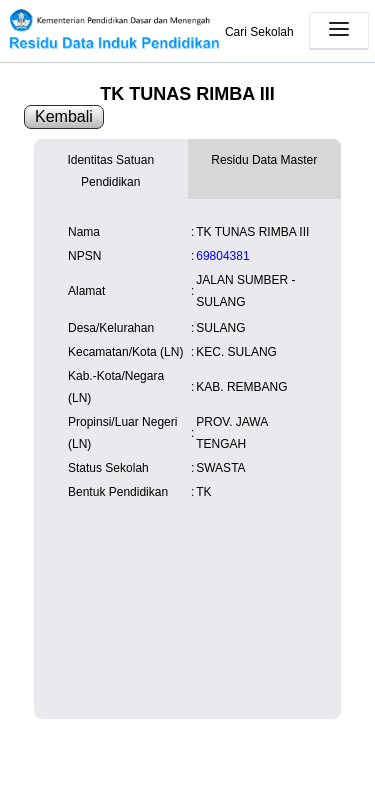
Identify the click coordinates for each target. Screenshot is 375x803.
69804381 (222, 256)
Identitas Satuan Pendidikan (110, 171)
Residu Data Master (264, 160)
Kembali (64, 116)
